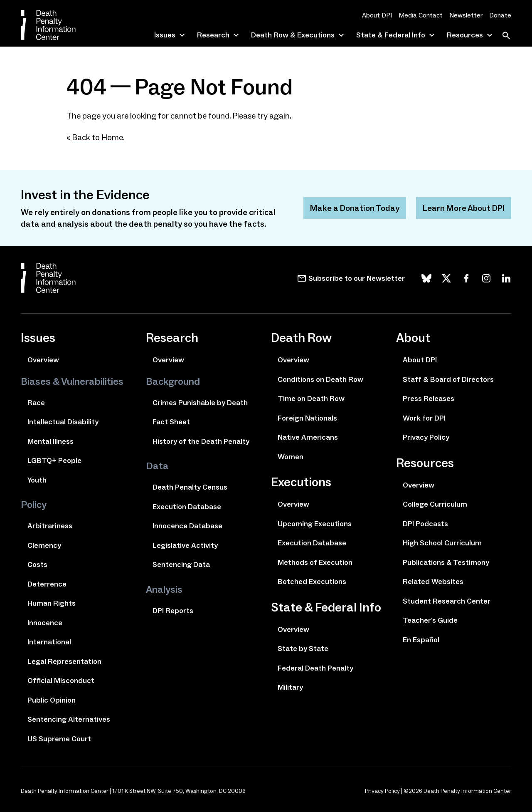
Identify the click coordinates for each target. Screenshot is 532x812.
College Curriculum (435, 504)
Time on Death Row (311, 399)
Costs (37, 564)
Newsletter (466, 15)
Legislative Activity (185, 545)
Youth (37, 480)
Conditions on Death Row (320, 379)
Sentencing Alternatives (69, 719)
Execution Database (187, 507)
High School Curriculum (442, 543)
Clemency (44, 545)
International (49, 642)
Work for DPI (424, 418)
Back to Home (97, 137)
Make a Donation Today (355, 208)
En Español (421, 640)
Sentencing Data (181, 564)
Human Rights (52, 603)
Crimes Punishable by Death (200, 403)
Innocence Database (187, 526)
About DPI (377, 15)
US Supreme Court (59, 739)
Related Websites (433, 582)
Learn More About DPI (464, 208)
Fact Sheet (171, 422)
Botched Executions (312, 582)
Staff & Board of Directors (448, 379)
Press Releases (429, 399)
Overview (43, 360)
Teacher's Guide (430, 620)
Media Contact (421, 15)
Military (290, 687)
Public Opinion (52, 700)
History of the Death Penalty (201, 441)
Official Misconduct (61, 681)
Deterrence (47, 584)
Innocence (45, 623)
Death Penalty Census (190, 487)
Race (36, 403)
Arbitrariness (50, 526)
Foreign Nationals (307, 418)
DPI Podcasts (425, 524)
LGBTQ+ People (54, 460)
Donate (500, 15)
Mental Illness (50, 441)
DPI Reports (173, 611)
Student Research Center (447, 601)
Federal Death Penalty (315, 668)
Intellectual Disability (63, 422)
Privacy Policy (426, 437)
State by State (303, 649)
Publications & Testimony (446, 562)
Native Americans (308, 437)
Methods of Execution (315, 562)
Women (291, 457)
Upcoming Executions (315, 524)
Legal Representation (64, 661)
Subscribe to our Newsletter (357, 278)
